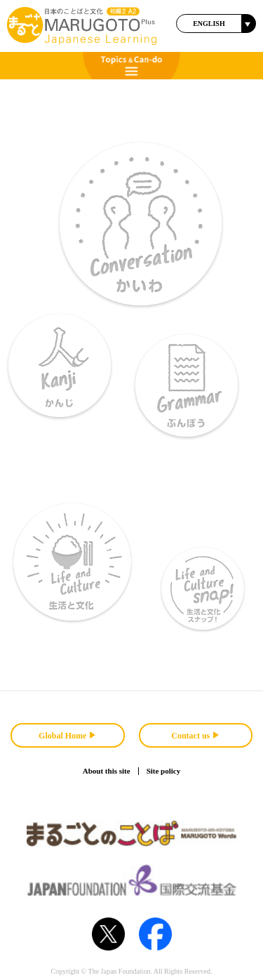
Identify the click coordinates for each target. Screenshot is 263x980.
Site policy (164, 771)
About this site (107, 771)
